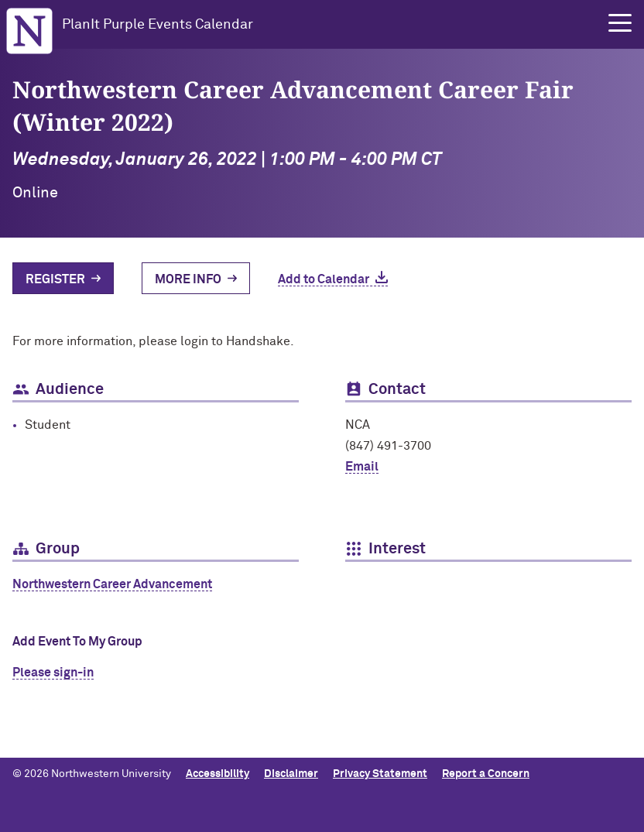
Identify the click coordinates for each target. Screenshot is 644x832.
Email (362, 467)
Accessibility (218, 774)
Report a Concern (486, 774)
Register (55, 279)
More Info (188, 279)
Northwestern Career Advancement (112, 584)
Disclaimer (291, 774)
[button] (620, 23)
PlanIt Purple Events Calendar (158, 25)
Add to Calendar (324, 279)
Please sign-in (53, 673)
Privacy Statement (380, 774)
